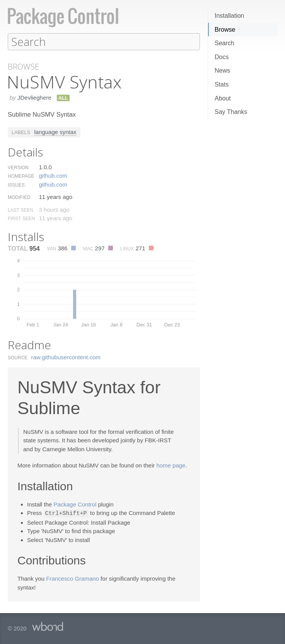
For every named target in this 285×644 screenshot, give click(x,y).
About (223, 98)
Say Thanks (231, 112)
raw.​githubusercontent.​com (66, 357)
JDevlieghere (34, 97)
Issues (16, 185)
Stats (222, 84)
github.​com (53, 175)
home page (171, 465)
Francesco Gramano (73, 578)
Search (224, 43)
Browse (225, 30)
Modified (19, 197)
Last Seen (20, 210)
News (222, 71)
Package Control (75, 504)
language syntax (55, 132)
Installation (230, 16)
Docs (222, 57)
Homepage (21, 176)
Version (18, 167)
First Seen (21, 218)
